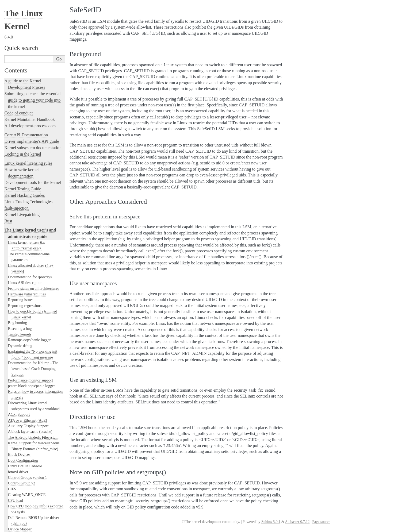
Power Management (23, 328)
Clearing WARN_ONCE (27, 39)
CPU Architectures (20, 487)
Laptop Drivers (20, 183)
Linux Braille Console (25, 11)
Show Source (16, 527)
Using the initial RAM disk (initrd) (35, 137)
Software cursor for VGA (27, 420)
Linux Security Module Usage (32, 223)
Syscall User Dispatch (25, 380)
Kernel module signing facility (31, 288)
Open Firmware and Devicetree (31, 478)
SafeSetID (19, 260)
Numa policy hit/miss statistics (32, 311)
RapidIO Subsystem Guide (28, 340)
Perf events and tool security (30, 322)
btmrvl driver (18, 17)
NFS (12, 102)
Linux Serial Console (24, 368)
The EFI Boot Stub (22, 85)
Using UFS (17, 408)
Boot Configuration (23, 5)
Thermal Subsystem (23, 397)
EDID (13, 79)
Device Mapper (20, 74)
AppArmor (19, 228)
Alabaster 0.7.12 (297, 522)
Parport (14, 317)
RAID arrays (18, 265)
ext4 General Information (27, 91)
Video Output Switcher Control (32, 425)
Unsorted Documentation (26, 497)
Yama (16, 254)
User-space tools (18, 450)
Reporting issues (18, 444)
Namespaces (18, 305)
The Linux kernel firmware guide (33, 472)
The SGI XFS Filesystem (27, 431)
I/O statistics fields (22, 142)
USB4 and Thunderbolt (26, 403)
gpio (11, 108)
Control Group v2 (22, 28)
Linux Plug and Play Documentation (36, 334)
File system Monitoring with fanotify (36, 97)
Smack (16, 244)
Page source (321, 522)
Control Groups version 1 (28, 22)
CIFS (12, 34)
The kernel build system (25, 437)
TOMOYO (19, 249)
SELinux (18, 239)
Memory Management (25, 282)
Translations (15, 506)
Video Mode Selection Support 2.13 (35, 374)
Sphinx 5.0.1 (271, 522)
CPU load (16, 45)
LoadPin (17, 234)
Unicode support (21, 414)
